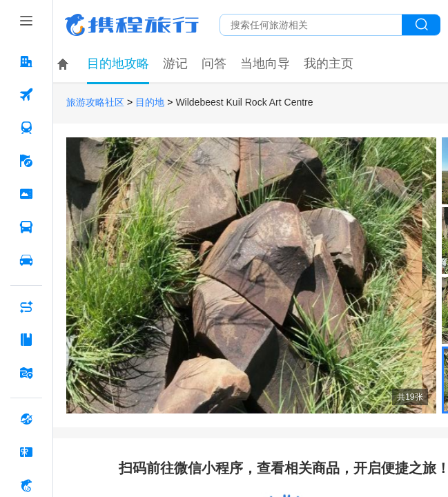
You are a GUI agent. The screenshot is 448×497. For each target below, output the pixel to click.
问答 (214, 64)
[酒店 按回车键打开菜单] (26, 61)
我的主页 (329, 64)
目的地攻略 (118, 64)
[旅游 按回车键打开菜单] (26, 161)
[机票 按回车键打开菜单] (26, 95)
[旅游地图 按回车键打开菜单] (26, 373)
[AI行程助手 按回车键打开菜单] (26, 306)
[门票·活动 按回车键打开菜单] (26, 194)
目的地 (150, 103)
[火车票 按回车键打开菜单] (26, 128)
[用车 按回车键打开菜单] (26, 260)
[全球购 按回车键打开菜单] (26, 419)
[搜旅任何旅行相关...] (311, 25)
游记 (175, 64)
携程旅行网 (132, 25)
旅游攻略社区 (95, 103)
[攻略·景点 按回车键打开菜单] (26, 340)
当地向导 (265, 64)
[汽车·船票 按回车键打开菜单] (26, 227)
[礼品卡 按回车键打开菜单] (26, 452)
